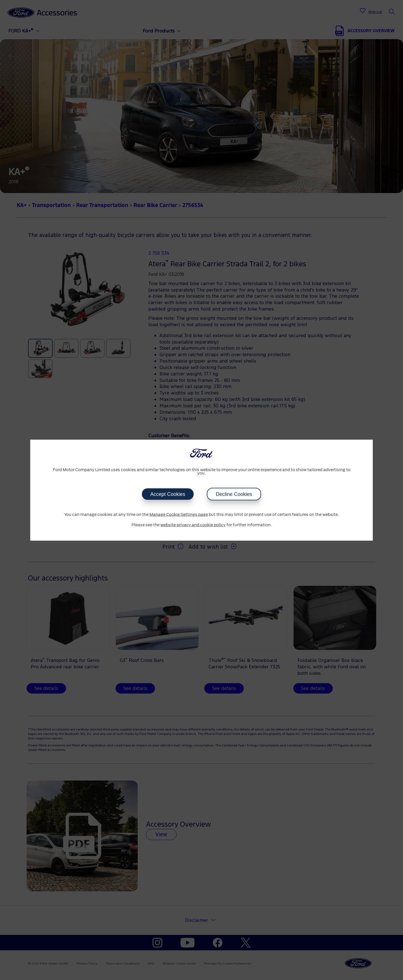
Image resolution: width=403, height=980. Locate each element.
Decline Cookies (234, 494)
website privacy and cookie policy (193, 525)
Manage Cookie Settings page (179, 514)
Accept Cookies (168, 494)
